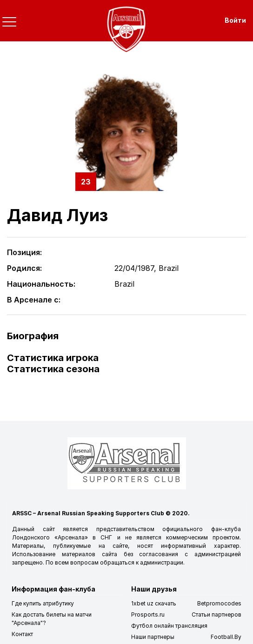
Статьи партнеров (216, 614)
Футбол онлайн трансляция (169, 626)
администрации (162, 562)
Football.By (226, 637)
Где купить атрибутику (43, 603)
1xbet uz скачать (154, 603)
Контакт (22, 634)
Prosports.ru (148, 614)
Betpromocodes (219, 603)
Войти (235, 20)
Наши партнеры (153, 637)
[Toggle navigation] (9, 22)
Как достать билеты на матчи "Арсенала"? (52, 619)
